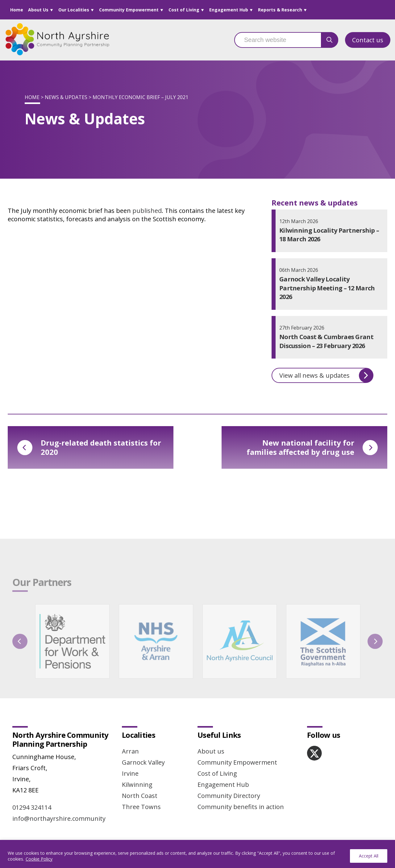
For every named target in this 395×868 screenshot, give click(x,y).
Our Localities (74, 10)
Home (17, 10)
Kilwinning (137, 785)
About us (211, 751)
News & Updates (66, 97)
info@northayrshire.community (59, 818)
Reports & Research (280, 10)
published (147, 211)
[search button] (330, 40)
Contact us (368, 40)
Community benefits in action (241, 807)
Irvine (130, 773)
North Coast (140, 796)
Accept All (369, 856)
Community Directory (229, 796)
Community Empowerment (129, 10)
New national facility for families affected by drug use (312, 447)
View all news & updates (326, 376)
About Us (38, 10)
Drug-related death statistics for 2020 (89, 447)
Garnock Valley (143, 762)
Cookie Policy (39, 859)
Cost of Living (184, 10)
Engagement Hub (229, 10)
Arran (130, 751)
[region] (197, 854)
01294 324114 (32, 807)
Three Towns (141, 807)
